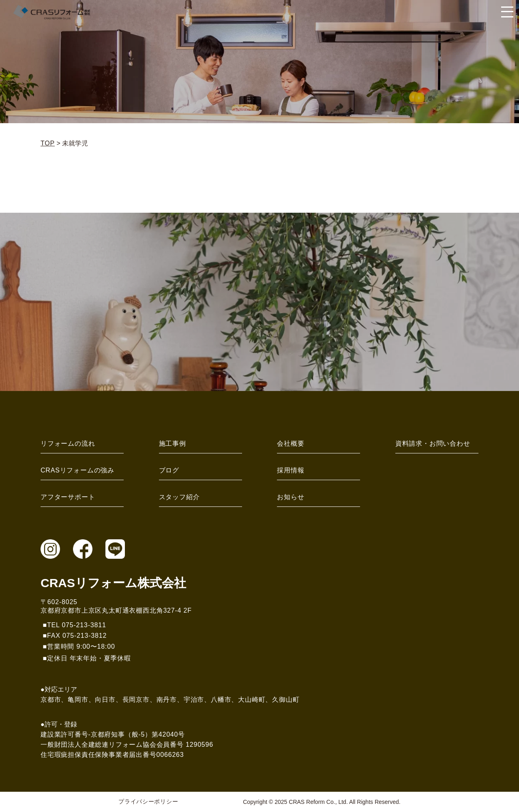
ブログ (169, 470)
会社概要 (291, 443)
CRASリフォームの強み (77, 470)
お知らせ (291, 497)
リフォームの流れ (68, 443)
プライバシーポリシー (148, 801)
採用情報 (291, 470)
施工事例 (173, 443)
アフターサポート (68, 497)
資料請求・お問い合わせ (433, 443)
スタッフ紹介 (179, 497)
